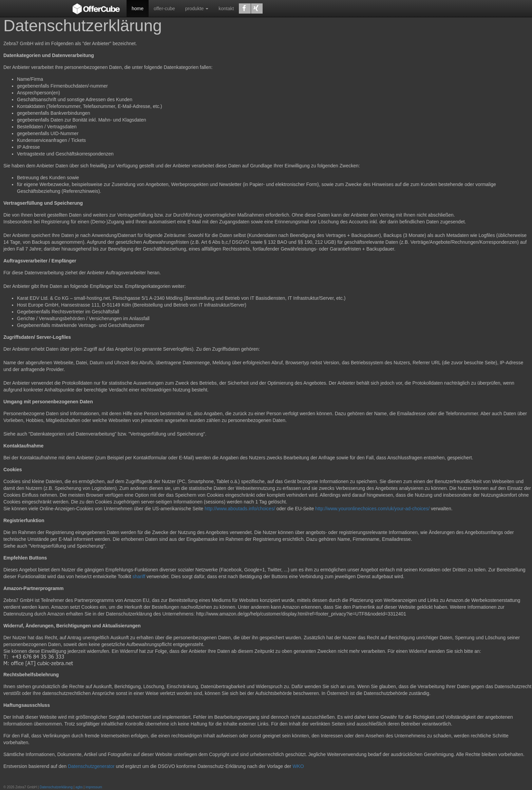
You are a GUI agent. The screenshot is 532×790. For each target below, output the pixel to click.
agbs (79, 787)
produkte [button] (197, 8)
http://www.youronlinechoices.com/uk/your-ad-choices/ (373, 509)
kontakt (226, 8)
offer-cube (164, 8)
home (138, 8)
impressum (94, 787)
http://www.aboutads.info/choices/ (240, 509)
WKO (298, 766)
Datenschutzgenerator (91, 766)
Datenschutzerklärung (56, 787)
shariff (139, 576)
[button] (245, 8)
